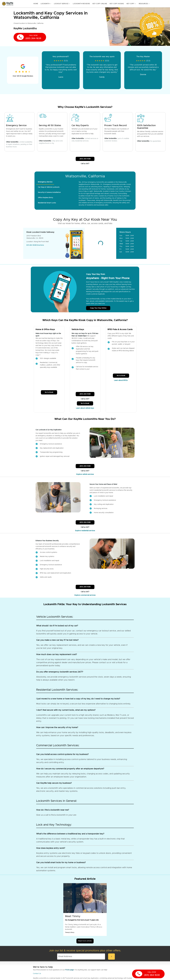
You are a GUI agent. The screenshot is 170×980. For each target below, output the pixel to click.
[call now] (30, 37)
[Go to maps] (101, 243)
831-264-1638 (31, 245)
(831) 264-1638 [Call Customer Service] (85, 159)
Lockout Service (62, 4)
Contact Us (37, 974)
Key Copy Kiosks (117, 4)
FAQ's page (69, 970)
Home (36, 4)
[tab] (45, 182)
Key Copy (131, 4)
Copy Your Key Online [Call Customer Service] (98, 308)
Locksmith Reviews (81, 4)
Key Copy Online (100, 4)
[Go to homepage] (8, 4)
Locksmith (46, 4)
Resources (144, 4)
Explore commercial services (85, 595)
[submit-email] (111, 957)
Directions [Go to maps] (40, 245)
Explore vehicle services (85, 474)
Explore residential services (85, 531)
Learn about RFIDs (121, 380)
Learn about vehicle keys (85, 408)
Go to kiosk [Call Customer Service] (49, 392)
